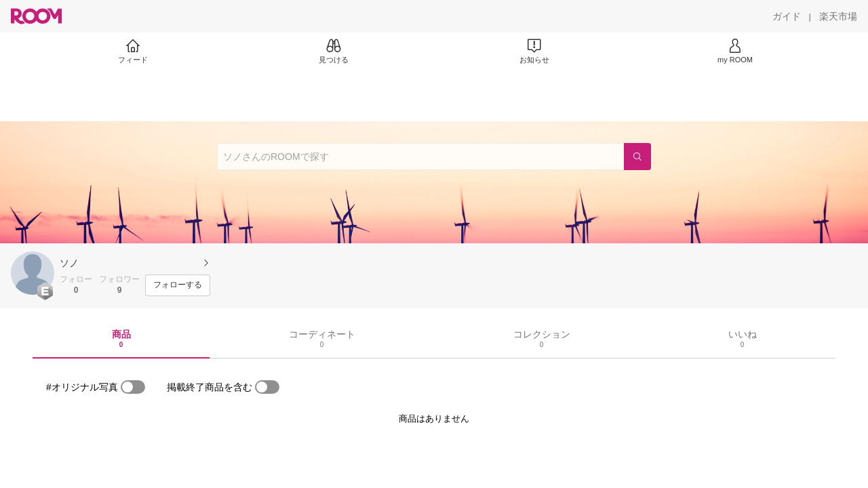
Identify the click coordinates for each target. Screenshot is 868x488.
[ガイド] (787, 16)
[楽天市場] (838, 16)
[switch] (133, 387)
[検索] (637, 157)
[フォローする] (178, 285)
